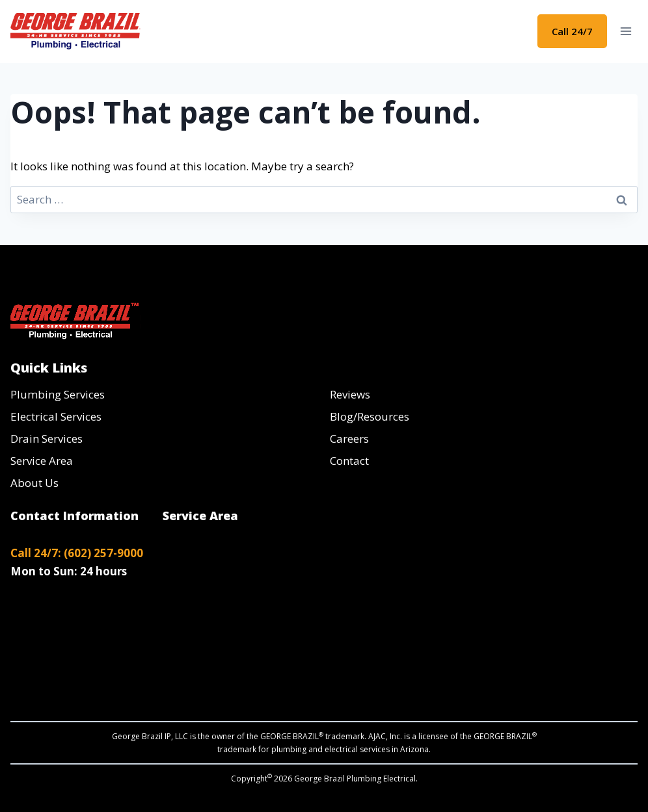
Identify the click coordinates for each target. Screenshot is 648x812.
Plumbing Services (58, 394)
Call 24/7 (572, 31)
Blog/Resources (370, 416)
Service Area (42, 461)
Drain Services (47, 439)
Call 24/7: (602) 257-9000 (77, 553)
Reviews (350, 394)
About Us (34, 483)
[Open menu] (626, 32)
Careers (349, 439)
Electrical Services (56, 416)
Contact (349, 461)
